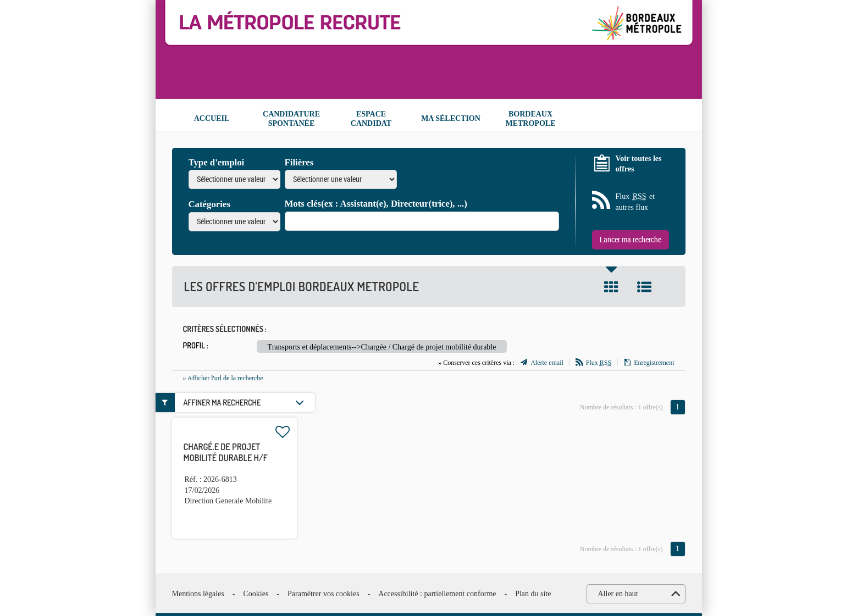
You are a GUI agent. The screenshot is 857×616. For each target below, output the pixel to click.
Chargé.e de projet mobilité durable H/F (226, 452)
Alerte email (547, 363)
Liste (644, 287)
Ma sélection (451, 118)
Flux (599, 363)
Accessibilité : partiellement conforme (437, 594)
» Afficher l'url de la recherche (223, 378)
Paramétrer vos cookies (324, 594)
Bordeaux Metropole (530, 119)
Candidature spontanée (291, 119)
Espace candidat (371, 119)
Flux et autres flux (635, 201)
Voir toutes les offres (639, 164)
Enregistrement (654, 363)
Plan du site (533, 594)
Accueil (212, 118)
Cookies (256, 594)
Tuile (611, 287)
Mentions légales (198, 594)
